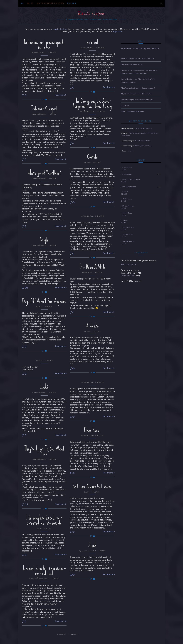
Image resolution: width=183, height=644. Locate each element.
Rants (125, 220)
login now (117, 32)
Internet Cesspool (44, 108)
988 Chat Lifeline (129, 264)
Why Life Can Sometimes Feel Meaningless (137, 94)
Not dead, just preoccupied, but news (44, 44)
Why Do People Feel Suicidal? (131, 64)
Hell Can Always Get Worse (92, 486)
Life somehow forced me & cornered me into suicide (44, 520)
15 (25, 504)
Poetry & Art (127, 213)
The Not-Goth (88, 216)
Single (44, 239)
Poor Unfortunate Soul (143, 141)
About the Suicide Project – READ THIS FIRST (50, 4)
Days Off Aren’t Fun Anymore (44, 301)
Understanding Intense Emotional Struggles (137, 100)
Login (123, 111)
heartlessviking (40, 53)
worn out (92, 42)
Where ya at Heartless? (44, 173)
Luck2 (44, 387)
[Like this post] (43, 99)
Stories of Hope (128, 227)
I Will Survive (127, 199)
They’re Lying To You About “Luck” (44, 451)
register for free (60, 29)
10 (25, 288)
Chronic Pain (127, 167)
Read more (61, 95)
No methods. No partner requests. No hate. (140, 48)
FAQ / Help (30, 4)
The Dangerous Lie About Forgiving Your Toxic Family (92, 103)
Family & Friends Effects (131, 180)
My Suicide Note (129, 206)
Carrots (92, 157)
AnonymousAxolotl (89, 551)
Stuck (92, 545)
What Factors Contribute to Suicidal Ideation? (138, 88)
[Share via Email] (46, 99)
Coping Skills (142, 174)
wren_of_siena (88, 48)
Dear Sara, (92, 430)
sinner (40, 360)
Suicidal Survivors (129, 241)
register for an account (135, 111)
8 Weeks (92, 325)
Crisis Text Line (127, 276)
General (125, 192)
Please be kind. (72, 4)
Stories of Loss (128, 234)
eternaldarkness (88, 111)
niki (40, 528)
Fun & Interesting (142, 187)
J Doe (88, 162)
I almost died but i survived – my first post (44, 571)
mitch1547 (88, 272)
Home (22, 4)
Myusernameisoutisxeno (40, 579)
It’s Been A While (92, 267)
